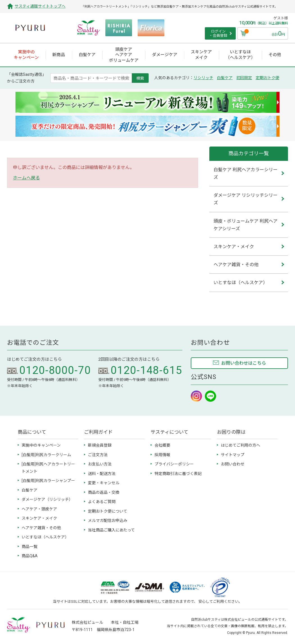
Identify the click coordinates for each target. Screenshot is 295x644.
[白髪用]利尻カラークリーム (46, 455)
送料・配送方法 (102, 474)
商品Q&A (30, 556)
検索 (140, 78)
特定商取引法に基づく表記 (178, 474)
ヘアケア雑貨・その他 (41, 528)
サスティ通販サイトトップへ (40, 6)
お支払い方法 (100, 464)
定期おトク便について (108, 511)
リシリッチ (203, 78)
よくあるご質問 (102, 502)
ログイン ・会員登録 (218, 34)
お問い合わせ (233, 464)
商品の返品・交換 (104, 492)
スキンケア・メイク (39, 518)
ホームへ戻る (26, 178)
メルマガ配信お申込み (108, 520)
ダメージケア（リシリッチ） (47, 499)
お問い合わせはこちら (244, 363)
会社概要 (162, 445)
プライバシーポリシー (174, 464)
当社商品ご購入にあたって (111, 530)
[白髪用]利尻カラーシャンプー (48, 481)
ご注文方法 (98, 455)
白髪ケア (225, 78)
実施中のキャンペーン (41, 445)
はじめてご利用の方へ (240, 445)
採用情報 (162, 455)
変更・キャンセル (104, 483)
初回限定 (244, 78)
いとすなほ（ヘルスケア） (45, 537)
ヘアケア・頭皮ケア (39, 509)
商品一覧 (29, 547)
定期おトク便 (267, 78)
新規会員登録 (100, 445)
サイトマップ (233, 455)
